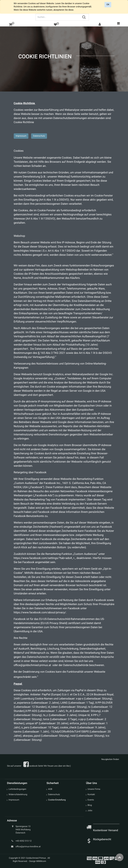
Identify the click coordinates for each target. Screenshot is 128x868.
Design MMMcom (38, 861)
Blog (90, 805)
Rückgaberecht (102, 839)
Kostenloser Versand (106, 830)
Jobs (90, 811)
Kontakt (91, 795)
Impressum (21, 136)
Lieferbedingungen (17, 789)
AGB (50, 789)
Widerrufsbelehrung (18, 795)
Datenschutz (39, 136)
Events (91, 800)
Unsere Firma (94, 789)
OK (108, 5)
